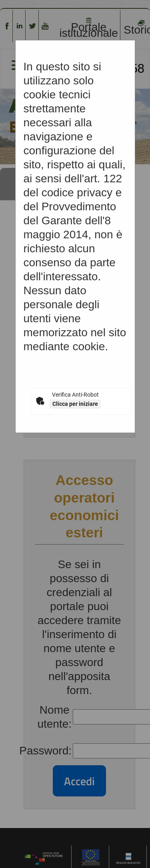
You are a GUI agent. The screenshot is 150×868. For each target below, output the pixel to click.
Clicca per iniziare (75, 404)
